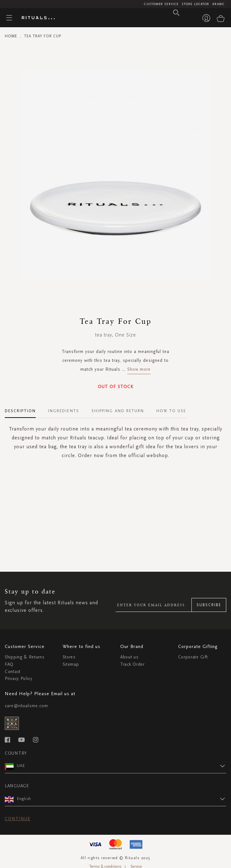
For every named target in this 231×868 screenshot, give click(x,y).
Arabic (219, 4)
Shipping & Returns (25, 657)
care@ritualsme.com (26, 706)
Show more (139, 369)
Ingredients (64, 411)
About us (129, 657)
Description (20, 411)
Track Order (132, 664)
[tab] (23, 409)
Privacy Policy (19, 679)
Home (11, 36)
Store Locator (195, 4)
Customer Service (161, 4)
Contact (13, 672)
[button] (122, 766)
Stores (69, 657)
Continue (18, 819)
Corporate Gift (193, 657)
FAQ (9, 664)
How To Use (171, 411)
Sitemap (71, 664)
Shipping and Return (118, 411)
